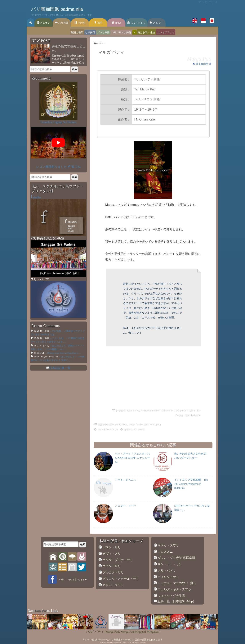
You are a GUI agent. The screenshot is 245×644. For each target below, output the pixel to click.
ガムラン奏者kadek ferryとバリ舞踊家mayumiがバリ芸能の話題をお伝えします (122, 640)
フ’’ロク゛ (156, 23)
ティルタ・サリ (168, 577)
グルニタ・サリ (113, 572)
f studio (110, 642)
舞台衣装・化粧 (146, 32)
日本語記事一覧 (60, 368)
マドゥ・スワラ (113, 585)
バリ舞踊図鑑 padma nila (57, 9)
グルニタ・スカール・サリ (120, 579)
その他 (80, 23)
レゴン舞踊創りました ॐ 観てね (58, 167)
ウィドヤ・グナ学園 (171, 596)
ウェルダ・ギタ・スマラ (174, 589)
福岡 (98, 23)
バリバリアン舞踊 (121, 32)
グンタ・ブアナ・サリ (117, 560)
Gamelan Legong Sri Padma (58, 122)
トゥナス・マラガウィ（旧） (177, 583)
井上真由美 (202, 64)
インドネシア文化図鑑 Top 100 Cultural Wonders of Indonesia (191, 484)
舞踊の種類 (77, 32)
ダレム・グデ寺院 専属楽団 (176, 558)
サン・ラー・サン (169, 564)
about (116, 23)
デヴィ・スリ (111, 554)
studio (36, 197)
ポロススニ (165, 552)
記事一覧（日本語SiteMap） (176, 601)
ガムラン (44, 23)
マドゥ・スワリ (168, 545)
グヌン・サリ (111, 566)
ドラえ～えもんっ (126, 480)
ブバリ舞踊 (103, 32)
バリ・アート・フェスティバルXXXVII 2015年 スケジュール (132, 458)
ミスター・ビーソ (126, 506)
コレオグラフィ (166, 32)
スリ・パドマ (136, 23)
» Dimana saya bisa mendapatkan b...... (63, 353)
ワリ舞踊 (90, 32)
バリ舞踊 (62, 23)
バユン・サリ (111, 547)
